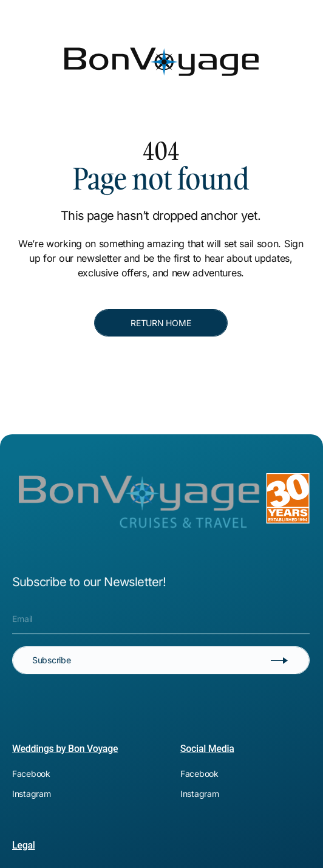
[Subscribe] (161, 660)
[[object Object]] (165, 10)
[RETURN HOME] (161, 323)
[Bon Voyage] (58, 42)
